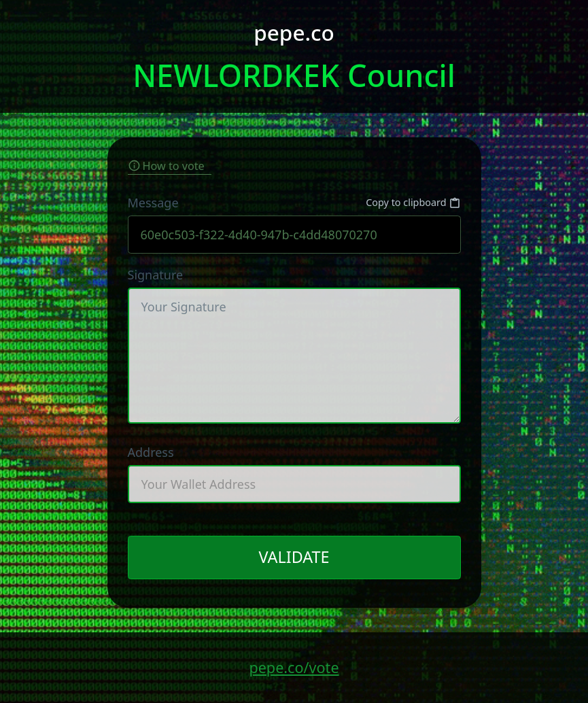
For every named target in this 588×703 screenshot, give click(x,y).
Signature (294, 345)
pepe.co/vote (294, 667)
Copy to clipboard (413, 203)
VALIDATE (294, 557)
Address (294, 474)
